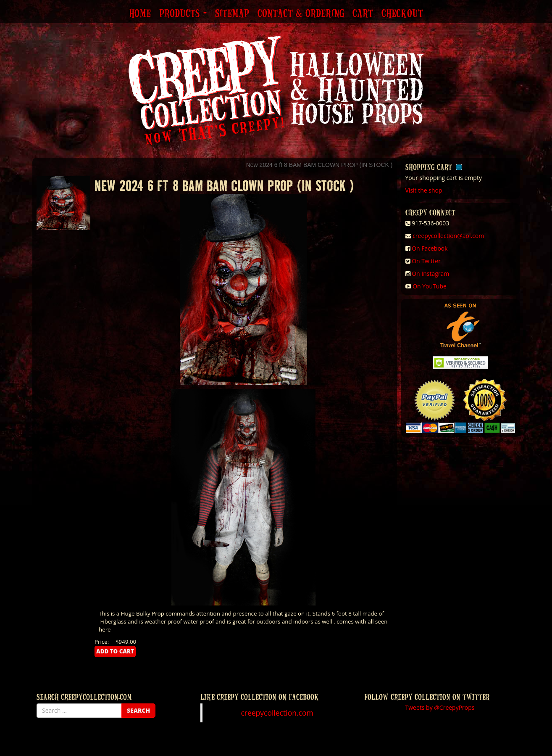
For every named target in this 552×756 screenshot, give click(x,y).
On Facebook (430, 248)
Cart (363, 14)
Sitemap (232, 14)
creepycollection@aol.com (448, 236)
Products (183, 14)
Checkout (402, 14)
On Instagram (430, 274)
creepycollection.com (277, 713)
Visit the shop (424, 190)
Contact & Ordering (301, 14)
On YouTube (430, 286)
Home (140, 14)
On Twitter (426, 261)
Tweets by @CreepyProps (440, 707)
